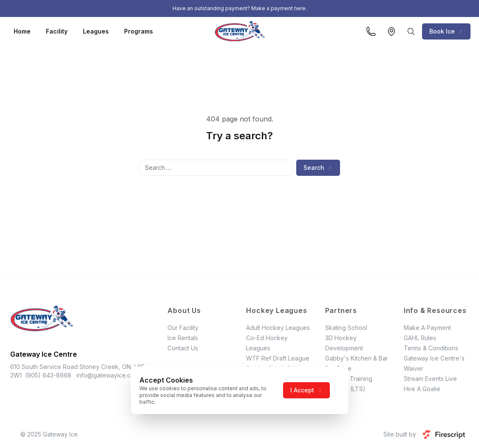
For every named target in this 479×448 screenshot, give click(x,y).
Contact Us (183, 348)
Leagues (96, 31)
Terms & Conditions (431, 348)
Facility (57, 31)
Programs (139, 31)
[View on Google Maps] (391, 31)
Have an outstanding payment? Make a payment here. (240, 8)
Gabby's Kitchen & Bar (357, 358)
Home (22, 31)
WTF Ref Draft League (278, 358)
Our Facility (183, 328)
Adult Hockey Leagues (278, 328)
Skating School (346, 328)
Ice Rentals (183, 338)
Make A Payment (427, 328)
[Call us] (371, 31)
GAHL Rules (420, 338)
